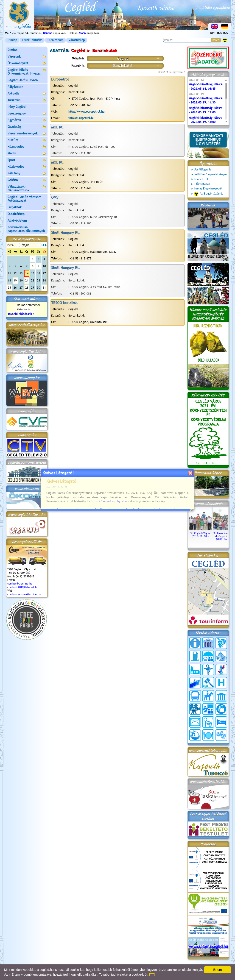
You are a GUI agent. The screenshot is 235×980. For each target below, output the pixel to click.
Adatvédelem (17, 220)
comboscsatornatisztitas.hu (24, 594)
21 (27, 280)
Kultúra (27, 140)
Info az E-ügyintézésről (208, 189)
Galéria (27, 180)
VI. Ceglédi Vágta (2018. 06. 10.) (200, 533)
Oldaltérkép (55, 40)
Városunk (27, 57)
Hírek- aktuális (32, 40)
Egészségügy (27, 114)
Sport (27, 160)
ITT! (152, 974)
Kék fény (27, 174)
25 (9, 288)
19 (15, 280)
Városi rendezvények (27, 134)
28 (27, 288)
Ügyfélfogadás (203, 170)
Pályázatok (15, 87)
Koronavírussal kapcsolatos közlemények (26, 229)
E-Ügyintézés (202, 184)
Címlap (12, 40)
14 (27, 273)
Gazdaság (27, 127)
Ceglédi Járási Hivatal (23, 80)
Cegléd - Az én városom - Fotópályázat (25, 199)
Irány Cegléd (17, 107)
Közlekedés (27, 167)
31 (44, 288)
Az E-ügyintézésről (208, 194)
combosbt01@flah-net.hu (23, 587)
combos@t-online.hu (20, 584)
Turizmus (27, 100)
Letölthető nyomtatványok (210, 174)
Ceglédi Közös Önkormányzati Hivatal (27, 72)
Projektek (27, 207)
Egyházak (27, 120)
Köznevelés (27, 147)
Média (27, 154)
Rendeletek (201, 179)
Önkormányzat (27, 63)
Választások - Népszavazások (27, 188)
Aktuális (27, 94)
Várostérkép (77, 40)
